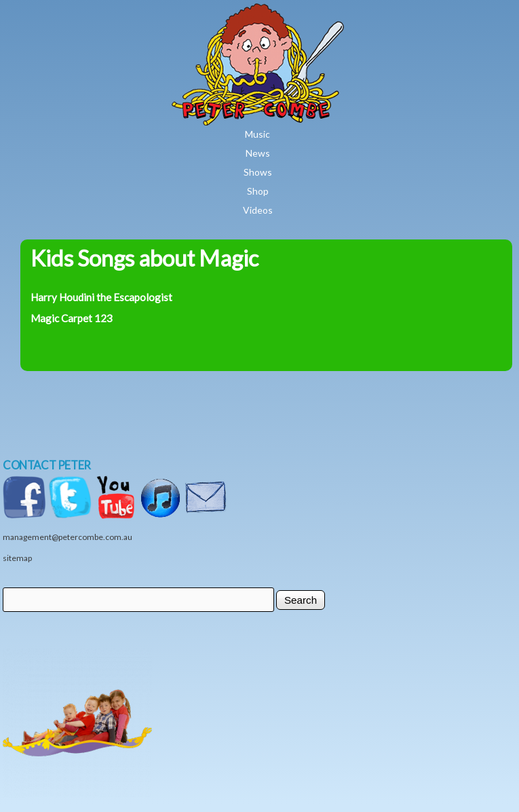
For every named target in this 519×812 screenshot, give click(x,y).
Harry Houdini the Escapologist (101, 297)
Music (257, 134)
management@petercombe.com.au (68, 537)
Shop (258, 191)
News (258, 153)
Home (297, 13)
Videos (258, 210)
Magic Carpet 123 (72, 318)
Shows (258, 172)
